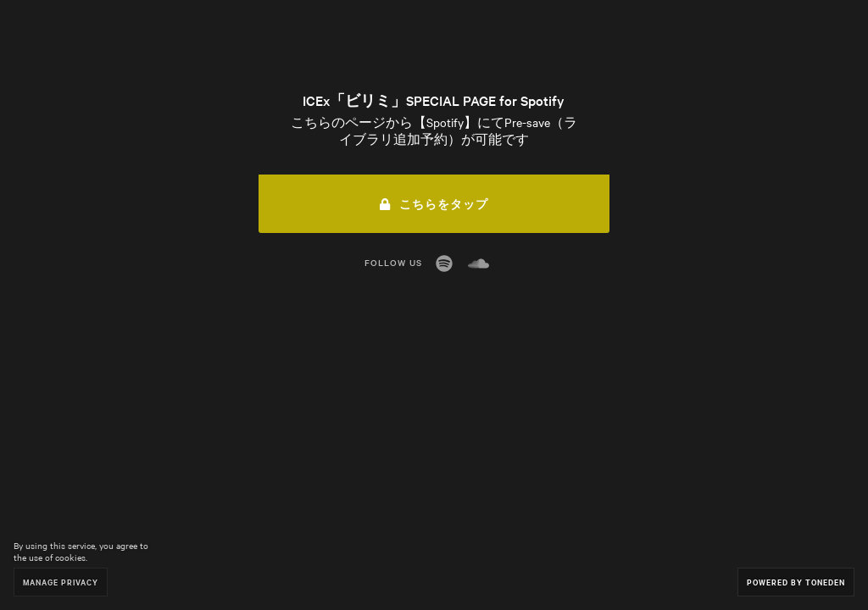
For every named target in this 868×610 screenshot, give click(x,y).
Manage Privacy (61, 582)
